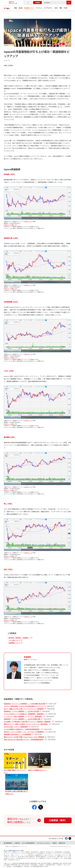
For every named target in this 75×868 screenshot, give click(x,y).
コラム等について (14, 640)
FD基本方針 (17, 843)
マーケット (39, 8)
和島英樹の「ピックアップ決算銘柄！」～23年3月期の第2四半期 (25, 704)
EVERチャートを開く (9, 225)
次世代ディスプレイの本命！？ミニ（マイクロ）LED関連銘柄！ (24, 732)
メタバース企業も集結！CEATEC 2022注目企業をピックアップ (24, 706)
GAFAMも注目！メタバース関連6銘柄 (16, 727)
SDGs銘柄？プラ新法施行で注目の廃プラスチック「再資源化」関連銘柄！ (28, 722)
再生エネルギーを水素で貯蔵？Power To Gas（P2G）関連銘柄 (24, 737)
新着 (15, 8)
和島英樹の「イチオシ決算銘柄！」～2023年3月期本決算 (22, 719)
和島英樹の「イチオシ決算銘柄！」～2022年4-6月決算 (21, 711)
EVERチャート (28, 221)
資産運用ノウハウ (29, 8)
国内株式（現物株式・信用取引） (19, 638)
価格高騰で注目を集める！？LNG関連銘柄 (17, 734)
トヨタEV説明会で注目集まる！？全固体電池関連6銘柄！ (22, 729)
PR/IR (66, 8)
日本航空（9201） (10, 174)
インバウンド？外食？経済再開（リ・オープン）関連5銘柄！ (23, 716)
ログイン (28, 3)
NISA (56, 8)
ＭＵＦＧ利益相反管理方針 (28, 843)
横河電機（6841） (10, 437)
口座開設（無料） (58, 820)
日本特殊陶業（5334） (11, 302)
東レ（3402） (8, 504)
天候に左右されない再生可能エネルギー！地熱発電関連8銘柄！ (24, 739)
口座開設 (37, 3)
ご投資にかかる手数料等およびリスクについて (16, 846)
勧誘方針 (55, 843)
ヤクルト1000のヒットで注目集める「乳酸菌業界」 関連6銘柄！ (24, 714)
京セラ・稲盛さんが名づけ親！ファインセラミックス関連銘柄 (24, 709)
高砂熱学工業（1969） (11, 238)
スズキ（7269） (9, 371)
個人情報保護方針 (8, 843)
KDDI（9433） (9, 569)
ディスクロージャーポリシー (44, 843)
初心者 (20, 8)
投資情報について (14, 643)
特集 (61, 8)
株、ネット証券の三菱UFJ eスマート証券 (14, 850)
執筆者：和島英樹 (8, 65)
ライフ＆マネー (48, 8)
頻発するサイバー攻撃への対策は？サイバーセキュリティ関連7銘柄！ (26, 724)
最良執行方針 (62, 843)
